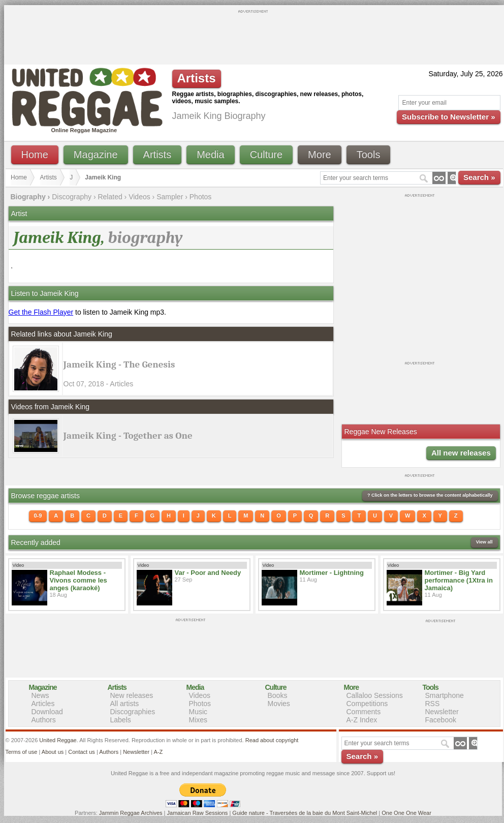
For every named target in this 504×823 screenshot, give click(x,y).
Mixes (198, 720)
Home (35, 155)
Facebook (441, 720)
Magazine (96, 155)
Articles (43, 704)
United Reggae (58, 740)
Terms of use (22, 752)
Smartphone (445, 695)
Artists (157, 155)
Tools (369, 155)
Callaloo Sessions (375, 695)
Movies (279, 704)
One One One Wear (406, 813)
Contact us (82, 752)
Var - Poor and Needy (208, 573)
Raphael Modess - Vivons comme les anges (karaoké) (78, 580)
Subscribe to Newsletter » (448, 117)
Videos (139, 197)
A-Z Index (362, 720)
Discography (72, 197)
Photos (201, 197)
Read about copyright (272, 740)
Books (278, 695)
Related (110, 197)
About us (53, 752)
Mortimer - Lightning (332, 573)
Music (198, 712)
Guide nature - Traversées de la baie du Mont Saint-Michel (305, 813)
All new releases (461, 453)
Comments (364, 712)
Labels (121, 720)
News (40, 695)
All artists (125, 704)
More (320, 155)
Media (210, 155)
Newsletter (442, 712)
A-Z (158, 752)
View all (484, 542)
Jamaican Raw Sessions (198, 813)
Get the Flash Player (41, 312)
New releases (132, 695)
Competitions (367, 704)
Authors (44, 720)
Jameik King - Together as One (128, 436)
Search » (479, 177)
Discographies (133, 712)
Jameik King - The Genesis (119, 364)
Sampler (170, 197)
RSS (433, 704)
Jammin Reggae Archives (131, 813)
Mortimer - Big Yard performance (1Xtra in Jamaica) (459, 580)
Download (47, 712)
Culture (266, 155)
